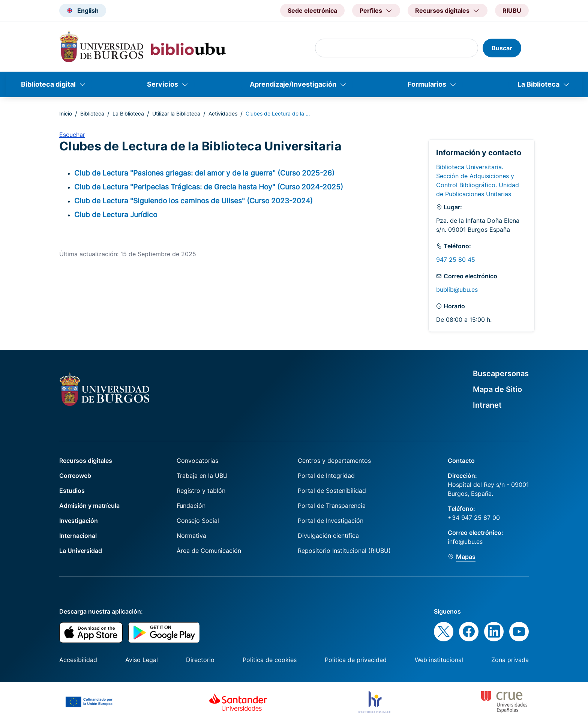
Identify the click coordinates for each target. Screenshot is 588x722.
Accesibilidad (78, 660)
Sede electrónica (312, 11)
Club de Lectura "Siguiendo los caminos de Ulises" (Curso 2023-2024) (193, 201)
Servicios (163, 84)
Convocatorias (197, 461)
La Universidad (81, 551)
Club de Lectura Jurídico (116, 215)
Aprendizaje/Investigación (293, 84)
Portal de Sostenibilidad (332, 491)
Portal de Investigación (331, 521)
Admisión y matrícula (89, 506)
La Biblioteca (538, 84)
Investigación (79, 521)
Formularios (427, 84)
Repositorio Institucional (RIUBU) (344, 551)
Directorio (200, 660)
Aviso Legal (142, 660)
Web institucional (439, 660)
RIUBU (512, 11)
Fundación (191, 506)
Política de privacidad (356, 660)
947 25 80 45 (456, 260)
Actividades (223, 113)
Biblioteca (92, 113)
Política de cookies (270, 660)
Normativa (191, 536)
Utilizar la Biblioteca (176, 113)
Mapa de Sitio (497, 389)
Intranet (487, 405)
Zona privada (510, 660)
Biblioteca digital (48, 84)
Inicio (66, 113)
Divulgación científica (328, 536)
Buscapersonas (501, 374)
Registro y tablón (201, 491)
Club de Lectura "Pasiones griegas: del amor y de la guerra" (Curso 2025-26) (204, 173)
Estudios (72, 491)
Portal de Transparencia (332, 506)
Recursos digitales (86, 461)
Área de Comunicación (209, 551)
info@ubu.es (465, 542)
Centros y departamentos (334, 461)
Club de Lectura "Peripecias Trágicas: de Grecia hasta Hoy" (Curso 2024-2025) (209, 187)
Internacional (78, 536)
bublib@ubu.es (457, 290)
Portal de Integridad (326, 476)
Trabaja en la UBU (202, 476)
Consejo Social (198, 521)
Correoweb (75, 476)
